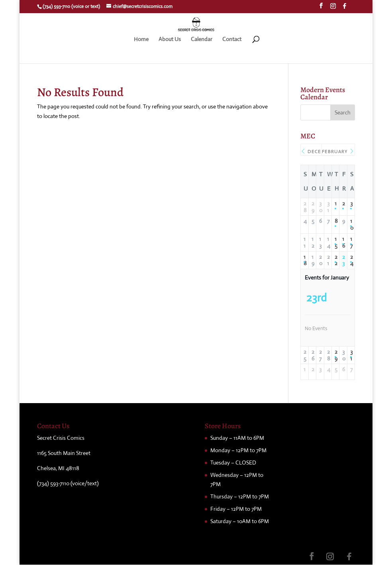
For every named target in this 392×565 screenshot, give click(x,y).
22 (335, 260)
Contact (232, 39)
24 (351, 260)
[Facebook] (345, 8)
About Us (170, 39)
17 (351, 242)
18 (304, 260)
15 (335, 242)
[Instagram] (333, 8)
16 (343, 242)
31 (351, 355)
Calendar (202, 39)
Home (141, 39)
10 (351, 224)
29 (335, 355)
